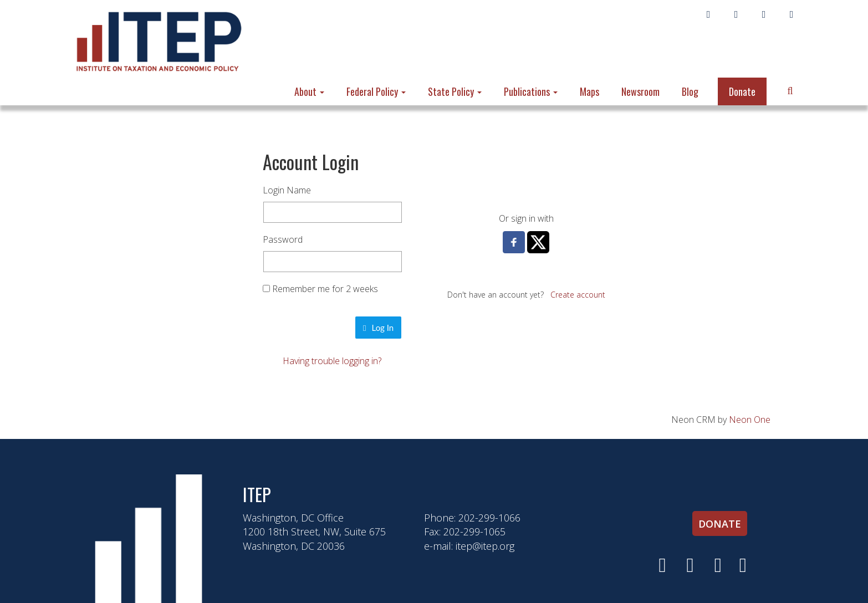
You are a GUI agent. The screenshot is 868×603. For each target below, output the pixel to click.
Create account (578, 295)
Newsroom (640, 91)
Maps (589, 91)
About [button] (309, 91)
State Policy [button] (455, 91)
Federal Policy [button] (376, 91)
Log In (378, 328)
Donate (742, 91)
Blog (690, 91)
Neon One (750, 420)
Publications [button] (531, 91)
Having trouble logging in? (332, 361)
